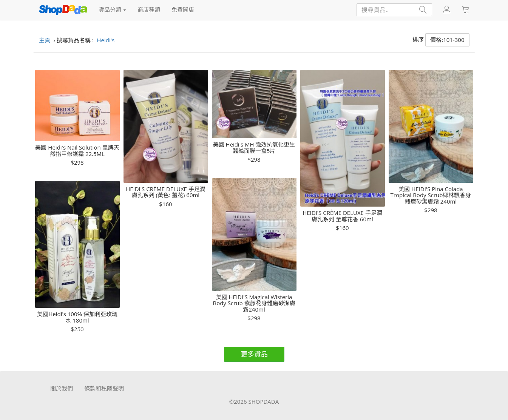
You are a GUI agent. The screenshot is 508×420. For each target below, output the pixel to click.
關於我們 (62, 388)
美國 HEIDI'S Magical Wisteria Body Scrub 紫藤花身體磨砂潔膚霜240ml (254, 303)
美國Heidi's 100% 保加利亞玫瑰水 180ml (77, 317)
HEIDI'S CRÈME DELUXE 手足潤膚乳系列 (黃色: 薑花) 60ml (166, 192)
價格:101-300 (447, 40)
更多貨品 (254, 354)
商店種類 (149, 9)
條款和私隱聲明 (104, 388)
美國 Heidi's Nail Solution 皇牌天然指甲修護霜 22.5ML (77, 151)
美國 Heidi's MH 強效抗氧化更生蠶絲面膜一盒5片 (254, 147)
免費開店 (183, 9)
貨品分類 (113, 9)
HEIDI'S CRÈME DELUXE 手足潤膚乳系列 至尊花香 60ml (342, 216)
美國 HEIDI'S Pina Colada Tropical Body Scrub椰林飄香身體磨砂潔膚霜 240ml (431, 195)
